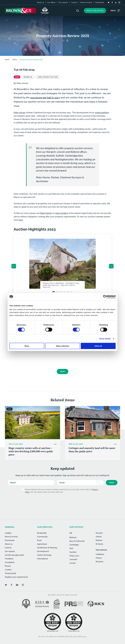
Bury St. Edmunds (77, 541)
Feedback (9, 559)
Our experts (63, 2)
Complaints (10, 562)
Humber (73, 552)
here (21, 220)
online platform (102, 113)
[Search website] (78, 11)
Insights (8, 533)
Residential (42, 533)
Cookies (8, 570)
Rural (39, 540)
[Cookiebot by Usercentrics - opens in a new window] (105, 297)
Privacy (8, 566)
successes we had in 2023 (45, 98)
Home (7, 60)
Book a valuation (95, 11)
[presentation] (61, 361)
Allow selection (62, 346)
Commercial (42, 537)
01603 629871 (62, 213)
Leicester (73, 559)
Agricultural (42, 544)
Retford (99, 540)
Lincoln (73, 563)
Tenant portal (10, 573)
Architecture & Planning (47, 548)
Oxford (99, 537)
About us (41, 2)
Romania (99, 562)
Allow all (98, 346)
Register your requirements (16, 577)
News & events (86, 2)
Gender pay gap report (14, 555)
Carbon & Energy (44, 555)
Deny (27, 346)
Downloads (100, 2)
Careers (74, 2)
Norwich (99, 533)
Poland (99, 558)
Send (63, 372)
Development (43, 551)
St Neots (99, 544)
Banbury (73, 537)
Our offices (51, 2)
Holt (71, 548)
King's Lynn (74, 556)
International (42, 559)
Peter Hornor (23, 83)
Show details (105, 339)
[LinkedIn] (116, 3)
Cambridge (74, 545)
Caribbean (100, 554)
